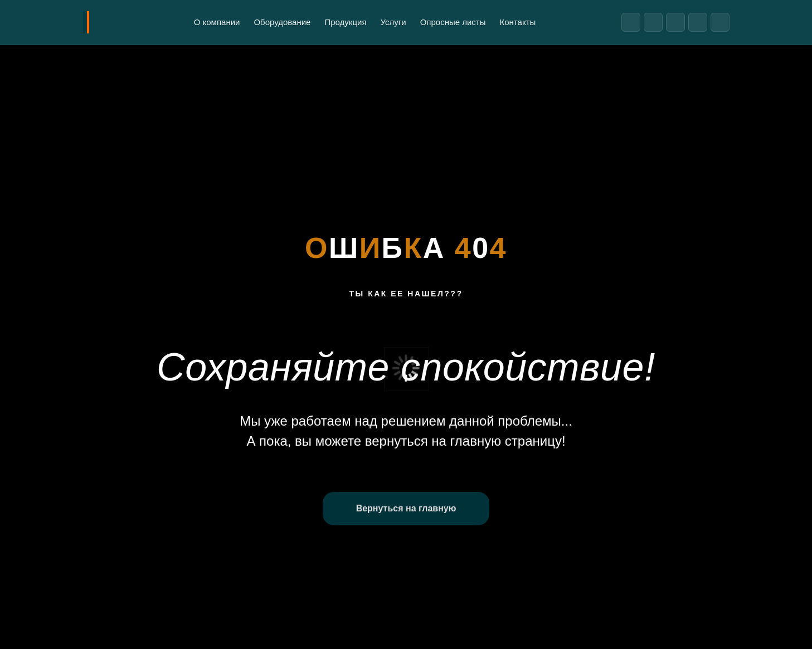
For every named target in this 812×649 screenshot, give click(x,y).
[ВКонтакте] (653, 22)
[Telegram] (631, 22)
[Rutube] (675, 22)
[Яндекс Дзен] (698, 22)
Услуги (393, 22)
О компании (217, 22)
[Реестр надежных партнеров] (720, 22)
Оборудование (282, 22)
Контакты (518, 22)
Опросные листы (453, 22)
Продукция (345, 22)
